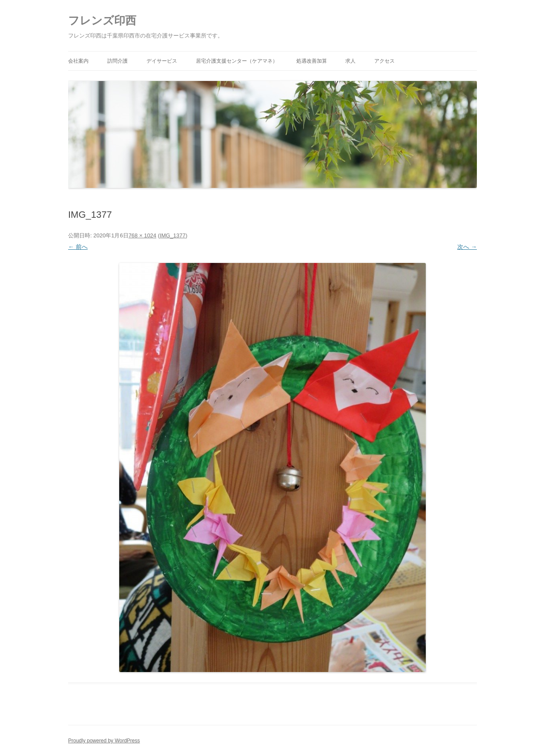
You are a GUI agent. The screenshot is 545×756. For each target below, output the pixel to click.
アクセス (384, 61)
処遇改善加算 (312, 61)
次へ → (467, 247)
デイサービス (162, 61)
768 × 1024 (142, 235)
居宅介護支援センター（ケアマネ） (237, 61)
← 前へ (78, 247)
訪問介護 (118, 61)
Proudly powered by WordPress (104, 741)
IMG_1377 (173, 235)
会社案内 (78, 61)
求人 (350, 61)
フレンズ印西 (102, 20)
